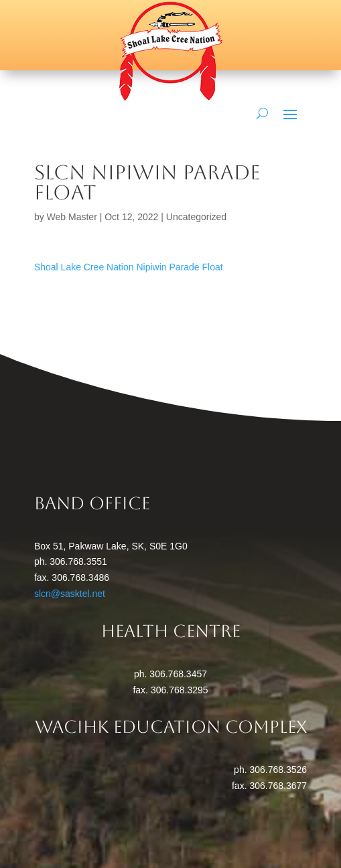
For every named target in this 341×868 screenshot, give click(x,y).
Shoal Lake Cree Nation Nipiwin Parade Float (129, 267)
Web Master (72, 217)
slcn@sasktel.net (70, 594)
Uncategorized (196, 217)
